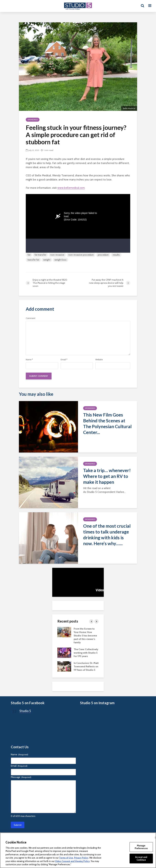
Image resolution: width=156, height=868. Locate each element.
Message (21, 777)
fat (29, 255)
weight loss (60, 260)
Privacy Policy (81, 858)
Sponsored (33, 120)
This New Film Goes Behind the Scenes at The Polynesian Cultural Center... (107, 424)
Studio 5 (25, 711)
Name (29, 360)
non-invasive (57, 255)
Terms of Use (66, 858)
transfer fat (33, 260)
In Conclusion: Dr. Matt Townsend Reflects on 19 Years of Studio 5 (86, 666)
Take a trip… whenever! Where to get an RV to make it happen (107, 476)
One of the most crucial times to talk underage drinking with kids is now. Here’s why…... (107, 535)
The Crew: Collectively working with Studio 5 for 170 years (86, 653)
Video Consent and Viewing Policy (72, 861)
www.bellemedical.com (71, 188)
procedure (103, 255)
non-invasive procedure (81, 255)
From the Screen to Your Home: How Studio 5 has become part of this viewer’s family (85, 636)
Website (99, 360)
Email (64, 360)
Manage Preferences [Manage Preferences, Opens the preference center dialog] (141, 847)
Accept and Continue (141, 858)
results (116, 255)
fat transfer (40, 255)
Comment (30, 318)
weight (47, 260)
